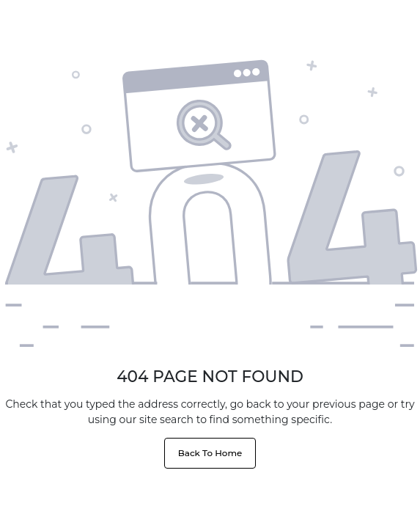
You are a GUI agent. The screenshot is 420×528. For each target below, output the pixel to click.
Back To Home (210, 453)
